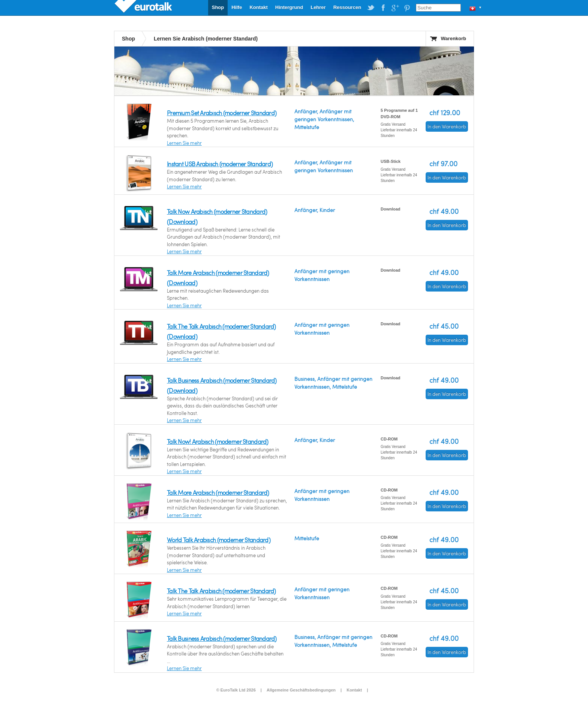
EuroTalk (144, 8)
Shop (218, 7)
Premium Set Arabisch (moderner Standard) (222, 113)
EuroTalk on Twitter (371, 8)
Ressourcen (347, 7)
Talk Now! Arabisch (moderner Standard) (218, 441)
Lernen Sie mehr (184, 143)
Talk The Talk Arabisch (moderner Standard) (221, 591)
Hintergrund (289, 7)
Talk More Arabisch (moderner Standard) (218, 492)
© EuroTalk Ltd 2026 (236, 690)
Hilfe (237, 7)
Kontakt (258, 7)
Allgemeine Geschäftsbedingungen (301, 690)
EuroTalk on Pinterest (407, 8)
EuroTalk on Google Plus (395, 8)
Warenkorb (454, 38)
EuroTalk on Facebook (383, 8)
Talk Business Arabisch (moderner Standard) (222, 638)
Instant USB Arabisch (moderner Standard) (220, 164)
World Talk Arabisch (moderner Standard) (219, 540)
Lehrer (318, 7)
